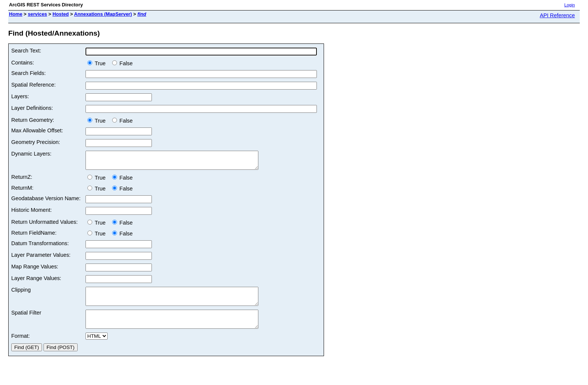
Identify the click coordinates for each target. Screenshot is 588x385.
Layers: (20, 96)
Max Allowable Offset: (37, 130)
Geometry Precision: (36, 142)
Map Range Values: (35, 270)
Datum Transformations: (40, 247)
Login (570, 5)
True (98, 63)
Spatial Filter (26, 319)
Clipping (21, 293)
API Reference (557, 15)
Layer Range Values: (36, 282)
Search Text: (26, 51)
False (122, 63)
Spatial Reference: (33, 85)
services (37, 14)
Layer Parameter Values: (41, 258)
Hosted (61, 14)
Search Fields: (28, 73)
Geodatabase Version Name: (46, 202)
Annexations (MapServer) (103, 14)
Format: (21, 346)
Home (16, 14)
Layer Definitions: (32, 108)
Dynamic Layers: (31, 154)
